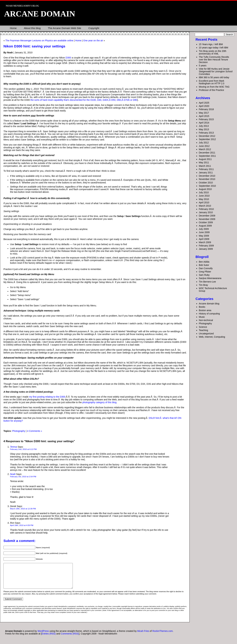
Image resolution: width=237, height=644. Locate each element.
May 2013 (204, 129)
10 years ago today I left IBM (213, 48)
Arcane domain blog (209, 304)
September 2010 (207, 186)
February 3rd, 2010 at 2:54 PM (23, 476)
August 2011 (205, 159)
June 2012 (204, 146)
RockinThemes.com (163, 636)
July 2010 (204, 192)
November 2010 (207, 179)
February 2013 (206, 133)
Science (203, 327)
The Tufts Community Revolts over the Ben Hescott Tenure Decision (214, 60)
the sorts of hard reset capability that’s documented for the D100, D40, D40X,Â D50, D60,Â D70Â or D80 (84, 100)
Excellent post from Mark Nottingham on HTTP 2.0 (212, 82)
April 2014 (204, 123)
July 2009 (204, 229)
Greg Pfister (205, 272)
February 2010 (206, 209)
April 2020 (204, 106)
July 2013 (204, 126)
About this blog (32, 28)
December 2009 (207, 216)
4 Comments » (34, 431)
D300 (68, 58)
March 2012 (205, 149)
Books (202, 307)
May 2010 (204, 199)
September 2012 (207, 139)
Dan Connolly (206, 268)
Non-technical (206, 320)
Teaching (203, 330)
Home (13, 28)
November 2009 (207, 219)
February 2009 (206, 246)
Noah (13, 474)
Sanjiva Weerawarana (210, 278)
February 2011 (206, 169)
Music (202, 317)
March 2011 (205, 166)
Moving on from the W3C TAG (214, 87)
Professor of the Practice (211, 90)
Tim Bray (203, 285)
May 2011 (204, 162)
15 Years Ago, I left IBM (211, 44)
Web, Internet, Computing (212, 337)
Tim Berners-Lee (207, 282)
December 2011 (207, 153)
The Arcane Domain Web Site (65, 28)
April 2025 (204, 103)
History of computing (209, 314)
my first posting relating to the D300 (47, 397)
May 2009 (204, 236)
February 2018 (206, 109)
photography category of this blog (99, 402)
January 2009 (206, 249)
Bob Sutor (204, 265)
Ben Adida (204, 262)
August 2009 (205, 226)
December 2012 (207, 136)
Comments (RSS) (70, 639)
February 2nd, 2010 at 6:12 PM (23, 449)
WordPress (43, 636)
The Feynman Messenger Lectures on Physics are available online (39, 40)
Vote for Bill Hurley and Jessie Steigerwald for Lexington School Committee (216, 71)
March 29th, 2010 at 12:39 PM (23, 509)
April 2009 (204, 239)
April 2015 (204, 116)
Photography (19, 431)
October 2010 (206, 183)
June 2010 (204, 196)
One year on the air (93, 40)
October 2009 (206, 222)
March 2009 (205, 242)
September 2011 (207, 156)
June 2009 (204, 232)
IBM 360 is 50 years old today (214, 77)
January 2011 (206, 173)
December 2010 (207, 176)
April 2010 (204, 202)
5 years (203, 66)
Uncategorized (206, 334)
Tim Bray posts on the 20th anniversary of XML (213, 52)
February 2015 (206, 119)
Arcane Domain (40, 14)
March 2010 (205, 206)
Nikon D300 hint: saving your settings (34, 46)
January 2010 (206, 212)
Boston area (205, 310)
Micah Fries (144, 636)
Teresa (13, 447)
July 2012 (204, 143)
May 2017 (204, 113)
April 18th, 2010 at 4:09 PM (22, 525)
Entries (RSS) (49, 639)
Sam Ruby (204, 275)
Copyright (94, 28)
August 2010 (205, 189)
